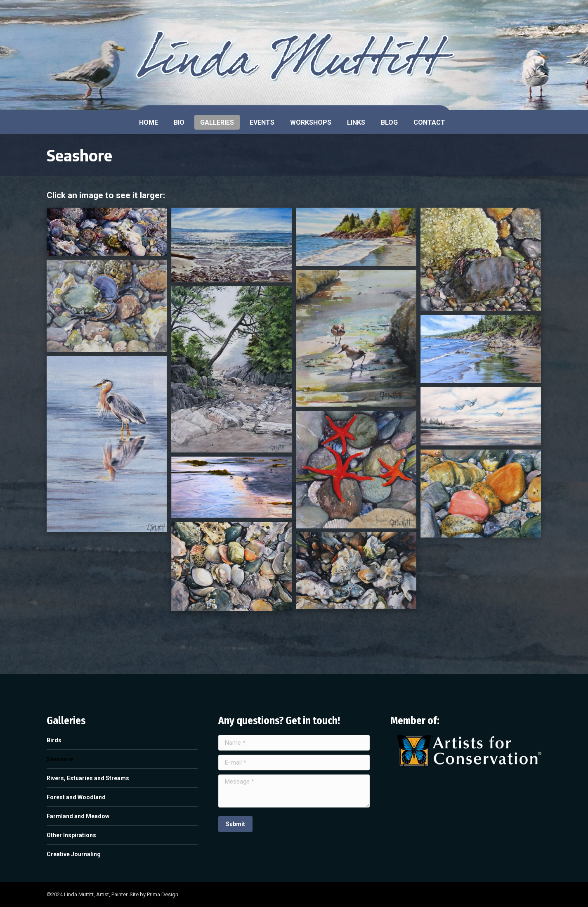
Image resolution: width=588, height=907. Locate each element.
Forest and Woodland (76, 797)
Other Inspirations (71, 835)
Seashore (60, 759)
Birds (54, 740)
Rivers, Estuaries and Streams (88, 778)
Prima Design (163, 894)
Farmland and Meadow (78, 816)
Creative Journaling (74, 854)
